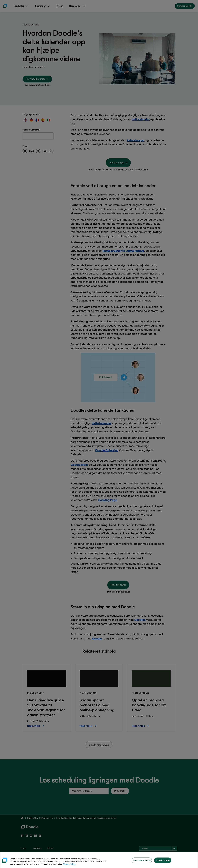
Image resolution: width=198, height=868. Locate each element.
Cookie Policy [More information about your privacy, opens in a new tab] (69, 866)
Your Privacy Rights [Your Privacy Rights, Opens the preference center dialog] (142, 862)
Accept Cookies (163, 862)
